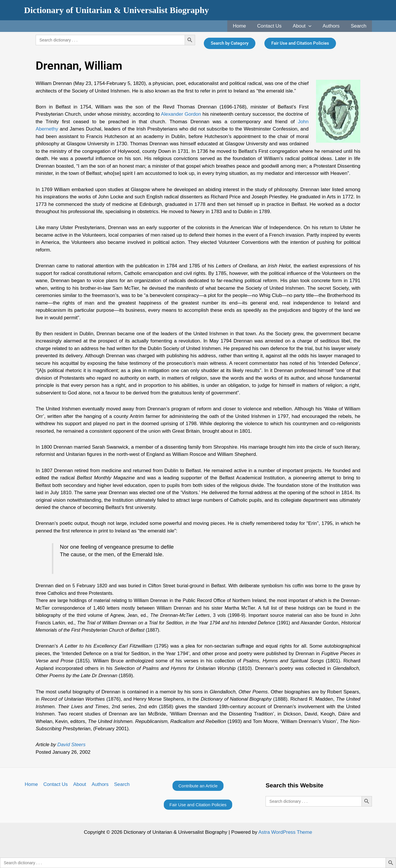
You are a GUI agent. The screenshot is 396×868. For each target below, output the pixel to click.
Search (359, 26)
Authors (333, 26)
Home (245, 26)
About (305, 26)
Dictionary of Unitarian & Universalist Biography (117, 10)
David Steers (71, 745)
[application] (312, 26)
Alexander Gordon (181, 114)
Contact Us (274, 26)
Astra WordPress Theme (285, 832)
